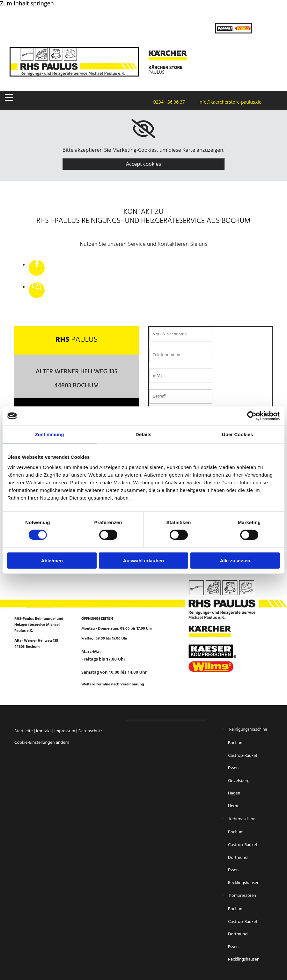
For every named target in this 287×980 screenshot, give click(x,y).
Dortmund (238, 858)
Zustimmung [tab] (50, 434)
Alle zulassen (235, 560)
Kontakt (44, 731)
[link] (143, 129)
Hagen (235, 793)
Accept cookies (143, 164)
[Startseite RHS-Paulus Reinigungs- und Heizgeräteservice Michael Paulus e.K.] (74, 74)
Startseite (24, 731)
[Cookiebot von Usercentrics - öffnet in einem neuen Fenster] (252, 416)
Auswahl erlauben (143, 560)
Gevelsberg (239, 781)
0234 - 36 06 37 (167, 102)
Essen (234, 768)
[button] (49, 98)
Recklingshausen (244, 883)
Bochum (236, 743)
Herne (234, 806)
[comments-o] (37, 287)
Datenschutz (90, 731)
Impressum (65, 731)
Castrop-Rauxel (243, 756)
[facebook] (37, 264)
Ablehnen (52, 560)
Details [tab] (143, 434)
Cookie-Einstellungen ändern (42, 743)
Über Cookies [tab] (238, 434)
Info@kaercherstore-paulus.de (228, 102)
